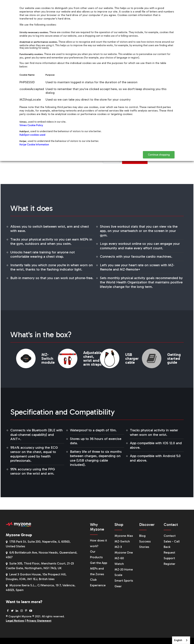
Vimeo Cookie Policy (31, 125)
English (178, 640)
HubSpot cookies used (32, 135)
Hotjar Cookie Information (34, 145)
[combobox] (181, 640)
